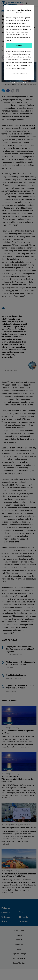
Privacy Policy (16, 82)
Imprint (24, 82)
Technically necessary (19, 73)
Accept (19, 46)
